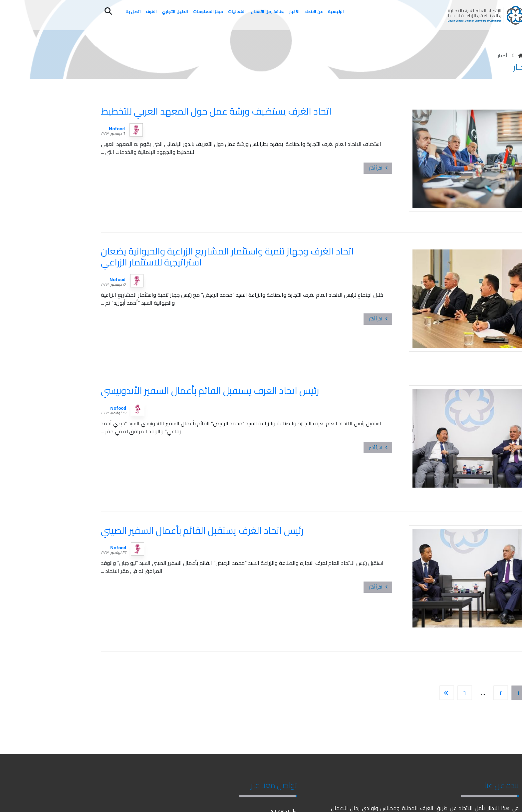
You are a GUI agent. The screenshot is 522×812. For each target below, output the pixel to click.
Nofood (117, 128)
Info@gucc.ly (281, 757)
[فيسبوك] (514, 799)
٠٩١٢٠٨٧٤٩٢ (283, 745)
